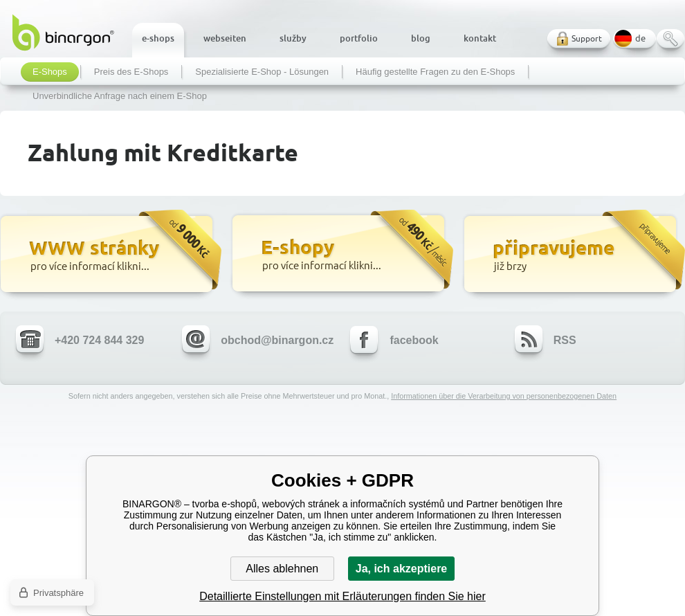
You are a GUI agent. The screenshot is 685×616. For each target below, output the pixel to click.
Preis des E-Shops (131, 72)
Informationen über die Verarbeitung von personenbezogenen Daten (504, 396)
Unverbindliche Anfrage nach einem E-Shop (120, 96)
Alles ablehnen (282, 569)
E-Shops (50, 72)
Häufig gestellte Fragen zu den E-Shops (435, 72)
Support (587, 38)
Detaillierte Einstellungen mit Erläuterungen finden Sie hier (342, 596)
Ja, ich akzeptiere (402, 569)
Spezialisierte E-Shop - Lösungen (262, 72)
